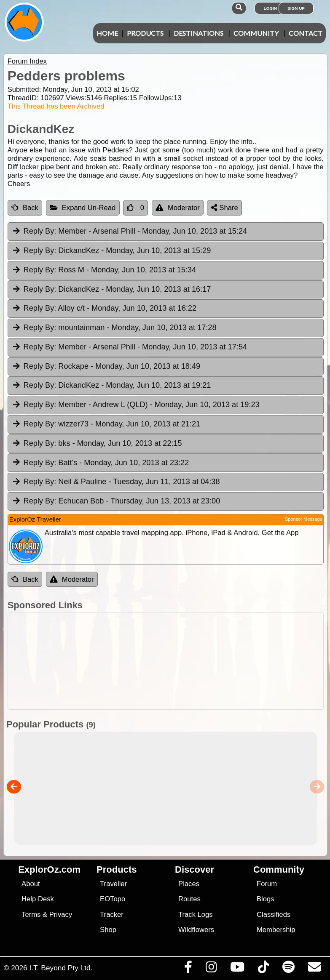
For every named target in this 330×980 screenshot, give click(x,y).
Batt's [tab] (101, 463)
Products (145, 33)
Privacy (61, 915)
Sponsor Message (304, 519)
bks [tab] (97, 444)
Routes (189, 899)
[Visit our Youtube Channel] (237, 969)
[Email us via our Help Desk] (314, 969)
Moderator (178, 208)
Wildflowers (196, 930)
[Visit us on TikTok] (263, 969)
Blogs (266, 899)
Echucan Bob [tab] (116, 501)
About (31, 884)
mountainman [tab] (114, 328)
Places (189, 884)
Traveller (113, 884)
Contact (306, 33)
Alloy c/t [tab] (104, 309)
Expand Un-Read (83, 208)
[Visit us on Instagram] (211, 969)
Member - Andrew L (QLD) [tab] (136, 405)
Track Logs (196, 915)
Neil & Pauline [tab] (116, 482)
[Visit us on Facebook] (188, 969)
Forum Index (27, 61)
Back (25, 208)
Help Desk (38, 899)
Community (256, 33)
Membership (276, 930)
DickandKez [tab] (111, 251)
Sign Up (296, 8)
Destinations (199, 33)
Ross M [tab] (104, 270)
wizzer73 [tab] (106, 424)
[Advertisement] (169, 661)
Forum (267, 884)
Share (225, 208)
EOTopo (113, 899)
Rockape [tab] (106, 367)
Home (107, 33)
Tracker (112, 915)
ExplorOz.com (49, 869)
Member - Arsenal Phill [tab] (129, 232)
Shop (108, 930)
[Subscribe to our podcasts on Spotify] (288, 969)
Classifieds (274, 915)
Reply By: (40, 231)
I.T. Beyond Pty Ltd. (61, 968)
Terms (31, 915)
